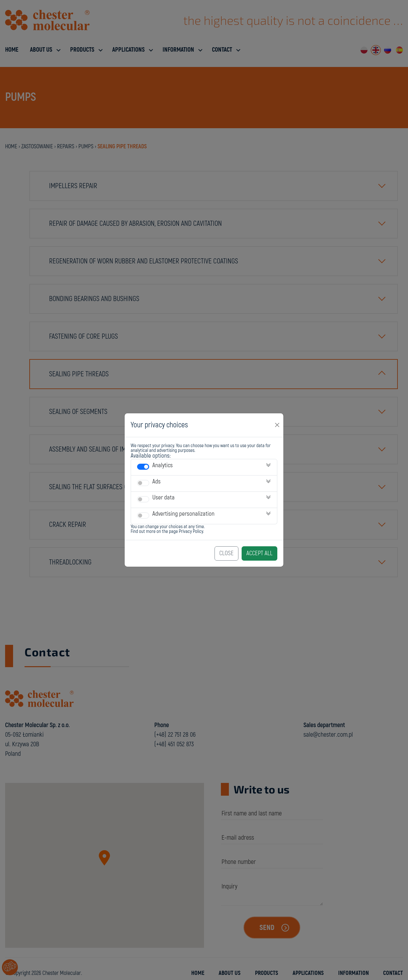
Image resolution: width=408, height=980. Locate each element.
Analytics (163, 465)
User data (164, 497)
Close (226, 553)
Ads (157, 482)
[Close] (277, 425)
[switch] (143, 467)
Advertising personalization (183, 514)
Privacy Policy (191, 531)
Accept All (259, 553)
